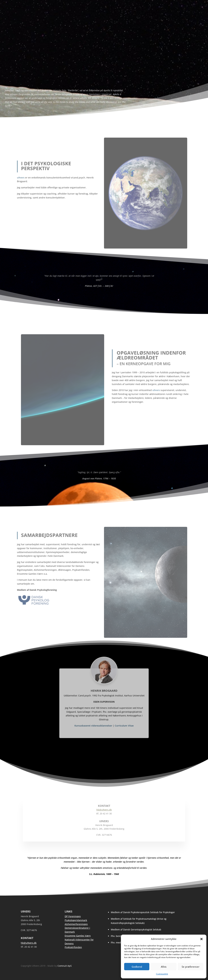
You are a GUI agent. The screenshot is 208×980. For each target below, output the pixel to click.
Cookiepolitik (162, 974)
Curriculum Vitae (124, 733)
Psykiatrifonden (73, 947)
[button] (201, 939)
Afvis (164, 967)
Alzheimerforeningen (76, 924)
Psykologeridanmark (76, 920)
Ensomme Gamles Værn (78, 936)
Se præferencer (191, 967)
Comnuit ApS (65, 966)
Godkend (137, 967)
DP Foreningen (73, 916)
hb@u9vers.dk (29, 943)
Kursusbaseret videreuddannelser (93, 733)
